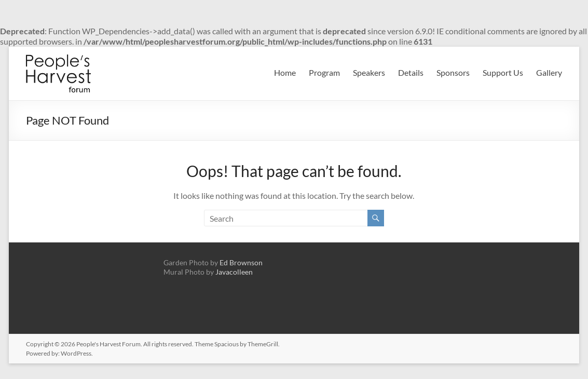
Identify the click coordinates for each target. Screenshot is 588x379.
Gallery (549, 72)
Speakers (369, 72)
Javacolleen (234, 272)
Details (411, 72)
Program (324, 72)
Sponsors (453, 72)
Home (285, 72)
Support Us (503, 72)
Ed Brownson (241, 262)
